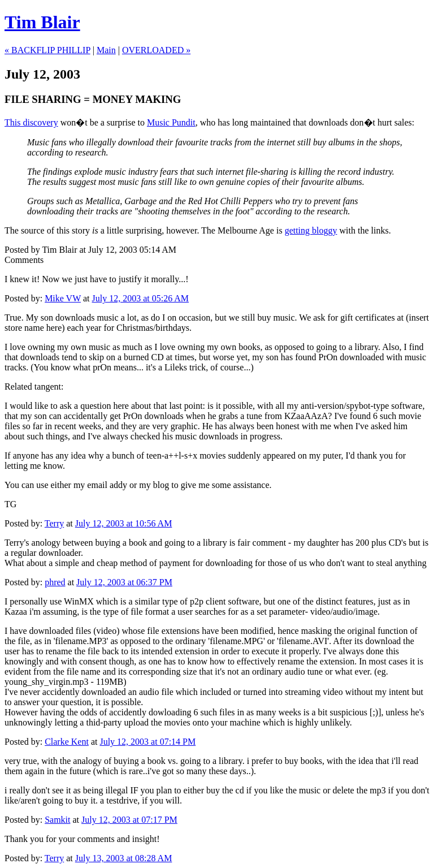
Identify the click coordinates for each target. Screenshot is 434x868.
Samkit (57, 820)
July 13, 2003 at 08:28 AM (124, 858)
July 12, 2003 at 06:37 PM (124, 582)
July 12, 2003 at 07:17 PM (129, 820)
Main (106, 50)
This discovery (31, 122)
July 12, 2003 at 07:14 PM (147, 742)
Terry (54, 523)
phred (55, 582)
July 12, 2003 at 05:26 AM (141, 298)
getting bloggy (311, 230)
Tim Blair (42, 22)
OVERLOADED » (156, 50)
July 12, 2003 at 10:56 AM (124, 523)
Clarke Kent (67, 742)
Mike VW (63, 298)
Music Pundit (171, 122)
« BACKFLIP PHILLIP (47, 50)
